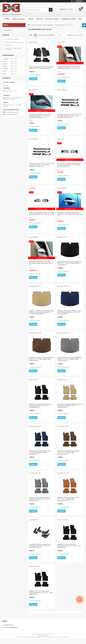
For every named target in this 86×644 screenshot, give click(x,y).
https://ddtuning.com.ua (12, 112)
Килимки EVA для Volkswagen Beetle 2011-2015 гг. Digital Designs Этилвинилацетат (68, 452)
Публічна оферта (8, 625)
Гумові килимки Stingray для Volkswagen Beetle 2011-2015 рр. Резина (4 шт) (41, 68)
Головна (7, 19)
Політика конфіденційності (11, 627)
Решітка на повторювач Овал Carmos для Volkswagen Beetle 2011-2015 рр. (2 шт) (42, 213)
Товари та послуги (18, 19)
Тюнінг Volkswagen (48, 25)
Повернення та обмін (69, 19)
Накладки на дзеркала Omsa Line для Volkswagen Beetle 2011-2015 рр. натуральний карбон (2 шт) (40, 116)
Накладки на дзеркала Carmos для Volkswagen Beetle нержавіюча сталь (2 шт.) (41, 263)
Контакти (39, 19)
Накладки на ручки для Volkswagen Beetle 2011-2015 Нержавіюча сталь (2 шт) (69, 214)
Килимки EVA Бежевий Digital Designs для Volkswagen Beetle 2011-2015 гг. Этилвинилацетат (70, 406)
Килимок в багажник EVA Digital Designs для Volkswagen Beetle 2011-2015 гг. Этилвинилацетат (69, 312)
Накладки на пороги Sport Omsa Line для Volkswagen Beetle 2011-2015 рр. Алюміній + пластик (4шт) (41, 165)
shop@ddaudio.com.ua (11, 114)
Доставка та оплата (52, 19)
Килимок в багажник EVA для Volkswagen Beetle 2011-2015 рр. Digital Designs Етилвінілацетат (70, 263)
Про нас (31, 19)
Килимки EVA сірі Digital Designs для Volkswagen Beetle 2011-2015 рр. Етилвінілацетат (40, 499)
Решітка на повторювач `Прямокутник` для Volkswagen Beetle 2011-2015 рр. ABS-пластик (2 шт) (69, 165)
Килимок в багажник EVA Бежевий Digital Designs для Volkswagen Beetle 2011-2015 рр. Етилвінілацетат (41, 312)
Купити (34, 79)
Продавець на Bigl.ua (43, 636)
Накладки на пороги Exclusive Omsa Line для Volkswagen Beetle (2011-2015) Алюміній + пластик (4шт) (69, 116)
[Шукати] (51, 10)
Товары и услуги (8, 30)
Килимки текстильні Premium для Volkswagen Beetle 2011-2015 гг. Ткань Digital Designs (41, 592)
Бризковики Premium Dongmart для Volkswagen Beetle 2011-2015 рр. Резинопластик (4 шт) (40, 546)
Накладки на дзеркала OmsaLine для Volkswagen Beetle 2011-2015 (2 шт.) (69, 68)
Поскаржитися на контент (48, 637)
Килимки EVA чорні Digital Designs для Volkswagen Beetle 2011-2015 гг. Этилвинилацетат (40, 406)
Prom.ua (52, 634)
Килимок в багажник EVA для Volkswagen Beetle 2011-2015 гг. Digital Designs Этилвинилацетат (70, 359)
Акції (80, 19)
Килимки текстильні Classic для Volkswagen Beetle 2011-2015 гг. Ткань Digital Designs (69, 546)
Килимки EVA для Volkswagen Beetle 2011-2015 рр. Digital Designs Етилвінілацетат (40, 452)
